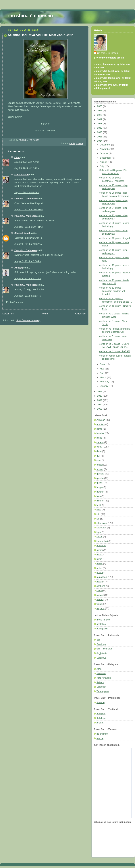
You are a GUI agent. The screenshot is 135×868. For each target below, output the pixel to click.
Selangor (101, 687)
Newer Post (8, 314)
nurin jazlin (102, 629)
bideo (99, 438)
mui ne (100, 738)
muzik (100, 564)
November (106, 149)
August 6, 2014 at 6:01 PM (28, 279)
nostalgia (101, 624)
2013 (100, 392)
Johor (99, 669)
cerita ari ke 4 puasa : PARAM (115, 351)
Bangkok (101, 714)
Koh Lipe (101, 718)
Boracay (101, 702)
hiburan (100, 501)
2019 (100, 119)
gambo (100, 478)
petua (99, 568)
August (104, 162)
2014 (100, 141)
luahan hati (102, 541)
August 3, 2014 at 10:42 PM (29, 210)
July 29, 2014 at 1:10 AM (27, 168)
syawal (80, 143)
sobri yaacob (22, 175)
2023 (100, 111)
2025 (100, 106)
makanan (101, 546)
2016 (100, 132)
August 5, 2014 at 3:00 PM (28, 261)
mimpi (100, 550)
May (102, 369)
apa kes (101, 424)
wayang (100, 608)
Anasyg (19, 268)
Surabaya (101, 658)
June (103, 364)
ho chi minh (102, 734)
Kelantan (101, 674)
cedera (100, 442)
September (106, 158)
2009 (100, 409)
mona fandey (103, 620)
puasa (100, 573)
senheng (101, 586)
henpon (100, 492)
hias (99, 496)
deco (99, 451)
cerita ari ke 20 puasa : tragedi (115, 238)
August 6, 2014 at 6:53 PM (28, 296)
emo (99, 460)
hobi (99, 505)
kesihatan (101, 528)
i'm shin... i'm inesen (26, 199)
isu (98, 519)
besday (100, 433)
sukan (100, 591)
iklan (99, 510)
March (104, 377)
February (105, 382)
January (104, 386)
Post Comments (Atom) (28, 320)
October (104, 153)
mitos (99, 559)
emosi (100, 465)
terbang (100, 600)
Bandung (101, 644)
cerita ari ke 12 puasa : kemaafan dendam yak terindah (112, 291)
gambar (100, 474)
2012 (100, 396)
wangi (100, 604)
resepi (100, 582)
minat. (100, 555)
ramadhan (102, 577)
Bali (98, 640)
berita (99, 429)
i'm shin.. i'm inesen (31, 15)
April (103, 373)
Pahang (100, 682)
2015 (100, 137)
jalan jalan (102, 523)
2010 (100, 405)
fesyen (100, 469)
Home (45, 314)
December (106, 145)
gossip (100, 483)
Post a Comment (15, 302)
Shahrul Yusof (22, 233)
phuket (100, 723)
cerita (72, 143)
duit (98, 456)
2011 (100, 400)
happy (100, 487)
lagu (99, 532)
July (102, 166)
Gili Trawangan (104, 649)
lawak (99, 537)
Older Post (81, 314)
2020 (100, 115)
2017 (100, 128)
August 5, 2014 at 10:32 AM (28, 244)
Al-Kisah (101, 420)
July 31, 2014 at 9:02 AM (27, 192)
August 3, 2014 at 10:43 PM (29, 227)
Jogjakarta (102, 653)
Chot (17, 157)
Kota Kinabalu (104, 678)
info (98, 514)
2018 (100, 124)
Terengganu (103, 691)
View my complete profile (110, 58)
